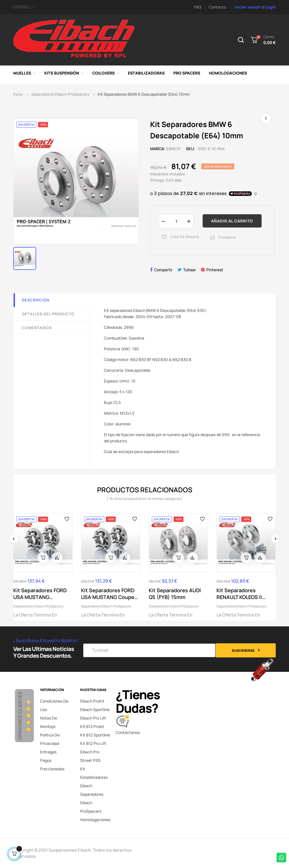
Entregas (48, 752)
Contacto (217, 7)
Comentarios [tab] (37, 328)
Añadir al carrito (232, 221)
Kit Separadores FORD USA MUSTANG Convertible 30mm (40, 594)
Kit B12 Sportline (95, 735)
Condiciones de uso (54, 705)
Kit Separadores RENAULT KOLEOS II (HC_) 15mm (239, 594)
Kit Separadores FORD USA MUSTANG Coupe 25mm (108, 594)
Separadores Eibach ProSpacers (38, 606)
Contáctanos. (128, 732)
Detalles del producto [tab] (48, 314)
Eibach (173, 149)
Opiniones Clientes (20, 716)
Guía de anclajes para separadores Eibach (141, 452)
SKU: (191, 149)
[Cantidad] (176, 221)
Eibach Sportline (95, 710)
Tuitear (190, 270)
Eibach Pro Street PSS (90, 756)
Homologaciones (95, 820)
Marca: (158, 149)
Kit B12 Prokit (92, 726)
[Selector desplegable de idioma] (77, 7)
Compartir (163, 270)
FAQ (198, 7)
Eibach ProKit (92, 701)
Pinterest (215, 270)
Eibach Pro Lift (93, 718)
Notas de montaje (49, 722)
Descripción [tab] (36, 300)
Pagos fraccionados (52, 765)
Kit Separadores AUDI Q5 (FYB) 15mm (175, 594)
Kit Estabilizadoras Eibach (94, 777)
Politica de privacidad (50, 739)
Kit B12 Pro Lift (93, 743)
